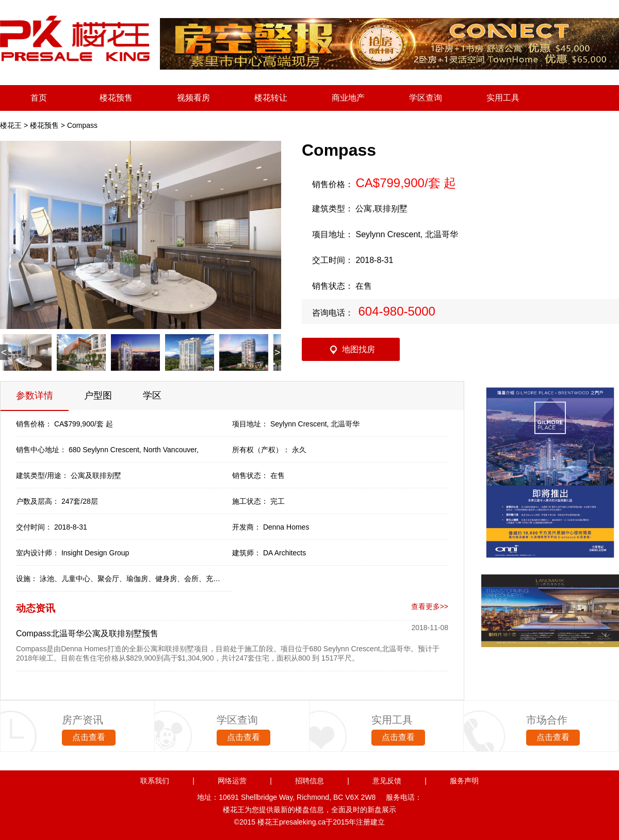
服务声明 (464, 781)
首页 (39, 98)
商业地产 (348, 98)
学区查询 (426, 98)
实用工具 (503, 98)
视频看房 (193, 98)
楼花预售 (116, 98)
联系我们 (155, 781)
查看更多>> (430, 606)
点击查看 (89, 737)
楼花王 (11, 125)
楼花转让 (271, 98)
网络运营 (232, 781)
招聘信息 (309, 781)
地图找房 (359, 349)
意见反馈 (387, 781)
